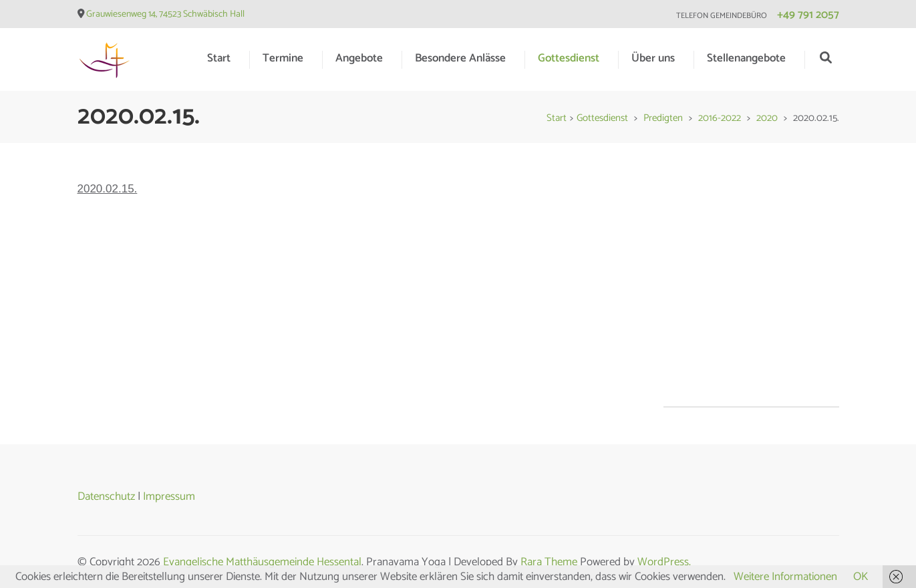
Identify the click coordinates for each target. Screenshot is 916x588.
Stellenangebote (746, 58)
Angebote (359, 58)
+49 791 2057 (808, 15)
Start (219, 58)
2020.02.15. (108, 189)
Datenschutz (106, 496)
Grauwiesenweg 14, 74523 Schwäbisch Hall (165, 14)
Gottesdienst (569, 58)
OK (861, 577)
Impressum (169, 496)
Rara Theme (549, 562)
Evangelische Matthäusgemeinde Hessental (262, 562)
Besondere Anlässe (460, 58)
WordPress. (664, 562)
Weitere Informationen (785, 577)
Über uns (653, 58)
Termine (283, 58)
